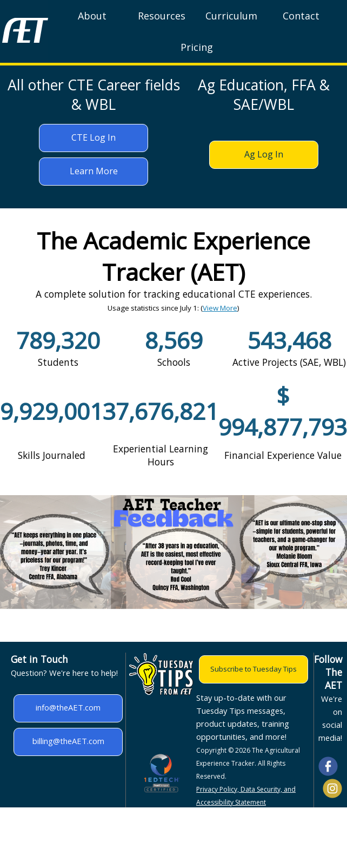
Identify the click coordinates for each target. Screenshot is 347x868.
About (92, 16)
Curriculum (231, 16)
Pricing (197, 47)
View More (220, 308)
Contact (301, 16)
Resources (162, 16)
